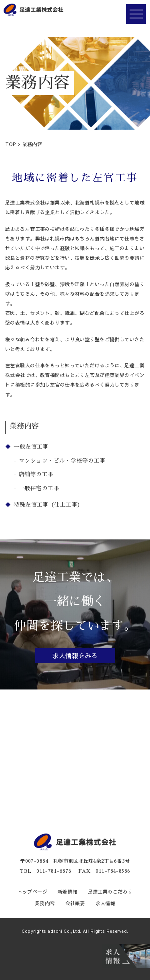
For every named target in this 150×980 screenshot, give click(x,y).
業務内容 (45, 903)
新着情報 (68, 892)
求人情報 (105, 903)
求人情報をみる (75, 656)
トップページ (33, 892)
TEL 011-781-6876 (45, 871)
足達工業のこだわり (110, 892)
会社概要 (75, 903)
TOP (10, 144)
